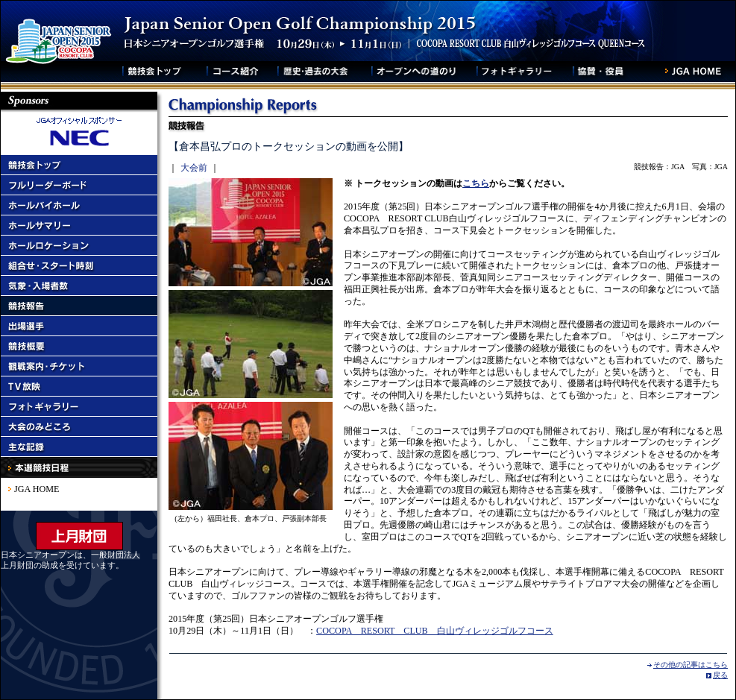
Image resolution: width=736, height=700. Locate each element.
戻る (720, 675)
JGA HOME (37, 489)
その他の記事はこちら (691, 665)
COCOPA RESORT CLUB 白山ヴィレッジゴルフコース (435, 631)
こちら (476, 183)
